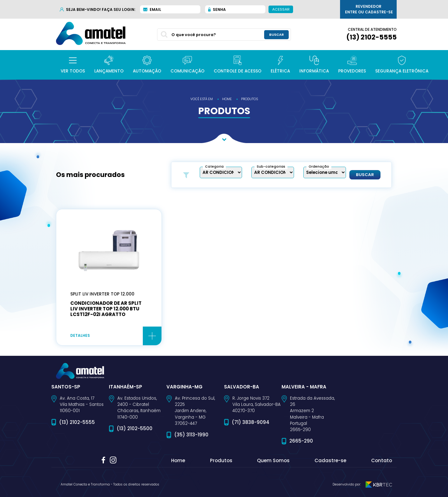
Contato (382, 460)
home (227, 99)
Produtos (221, 460)
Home (178, 460)
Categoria (214, 167)
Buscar (365, 175)
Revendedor (369, 9)
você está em (202, 99)
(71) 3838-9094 (251, 422)
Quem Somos (273, 460)
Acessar (281, 9)
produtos (250, 99)
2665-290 (301, 441)
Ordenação (319, 167)
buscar (276, 34)
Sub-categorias (271, 167)
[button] (73, 65)
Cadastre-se (330, 460)
